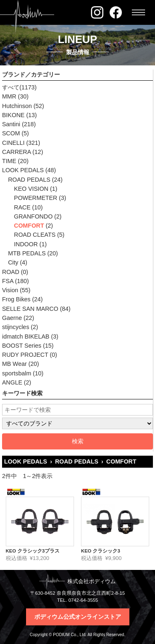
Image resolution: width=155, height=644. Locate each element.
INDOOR (26, 244)
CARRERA (17, 152)
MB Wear (14, 364)
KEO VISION (31, 189)
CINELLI (13, 143)
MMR (9, 96)
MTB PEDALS (27, 253)
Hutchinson (17, 106)
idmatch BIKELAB (26, 336)
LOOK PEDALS (23, 170)
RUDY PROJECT (25, 355)
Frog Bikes (16, 299)
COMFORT (29, 226)
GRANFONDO (33, 216)
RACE (22, 207)
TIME (9, 161)
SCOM (11, 133)
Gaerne (12, 318)
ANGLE (12, 382)
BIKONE (13, 115)
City (13, 262)
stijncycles (16, 327)
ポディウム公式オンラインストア (78, 617)
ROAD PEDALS (29, 180)
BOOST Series (22, 346)
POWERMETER (36, 198)
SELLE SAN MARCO (30, 309)
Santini (11, 124)
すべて (11, 87)
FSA (8, 281)
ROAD (11, 272)
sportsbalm (17, 373)
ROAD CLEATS (35, 235)
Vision (10, 290)
